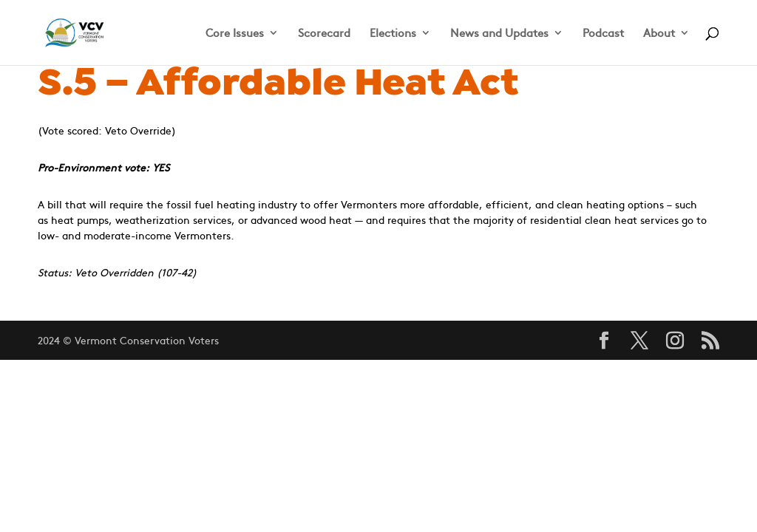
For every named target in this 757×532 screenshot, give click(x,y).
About (659, 34)
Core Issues (235, 34)
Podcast (603, 34)
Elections (393, 34)
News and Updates (499, 34)
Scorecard (324, 34)
